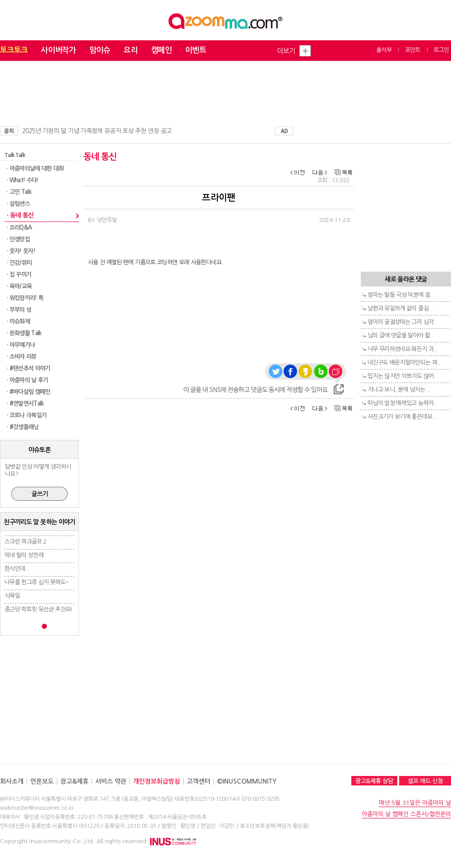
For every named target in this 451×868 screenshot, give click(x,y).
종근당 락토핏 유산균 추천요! (39, 609)
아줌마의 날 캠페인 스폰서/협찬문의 (406, 814)
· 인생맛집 (18, 239)
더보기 (286, 51)
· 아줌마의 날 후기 (28, 380)
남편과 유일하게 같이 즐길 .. (400, 308)
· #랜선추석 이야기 (29, 368)
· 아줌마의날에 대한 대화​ (35, 169)
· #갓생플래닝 (23, 427)
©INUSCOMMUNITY (247, 781)
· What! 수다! (23, 180)
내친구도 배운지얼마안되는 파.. (404, 362)
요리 (131, 50)
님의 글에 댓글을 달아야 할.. (400, 335)
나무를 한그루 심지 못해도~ (37, 582)
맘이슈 (100, 50)
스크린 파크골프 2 (26, 542)
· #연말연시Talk (25, 404)
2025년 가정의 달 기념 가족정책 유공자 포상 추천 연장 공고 (97, 131)
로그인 (441, 50)
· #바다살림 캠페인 (29, 392)
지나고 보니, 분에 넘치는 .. (398, 390)
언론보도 (42, 781)
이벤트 (196, 50)
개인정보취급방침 (156, 781)
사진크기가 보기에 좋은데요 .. (402, 417)
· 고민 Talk (19, 192)
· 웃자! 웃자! (21, 251)
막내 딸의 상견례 (24, 555)
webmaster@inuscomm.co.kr (37, 808)
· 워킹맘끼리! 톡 (25, 298)
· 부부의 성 (19, 310)
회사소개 (12, 781)
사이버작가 (58, 50)
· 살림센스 (18, 204)
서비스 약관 (111, 781)
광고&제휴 (74, 781)
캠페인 (161, 50)
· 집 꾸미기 (19, 275)
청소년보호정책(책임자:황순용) (275, 826)
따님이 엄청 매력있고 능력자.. (402, 403)
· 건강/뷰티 (19, 263)
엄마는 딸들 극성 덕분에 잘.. (400, 295)
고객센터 (198, 781)
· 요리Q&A (19, 228)
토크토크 (14, 50)
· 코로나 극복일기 (27, 415)
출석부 (384, 50)
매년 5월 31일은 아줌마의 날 (415, 803)
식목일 (12, 596)
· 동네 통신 (20, 215)
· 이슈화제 (18, 321)
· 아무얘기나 (21, 345)
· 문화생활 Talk (24, 333)
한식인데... (17, 569)
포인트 (413, 50)
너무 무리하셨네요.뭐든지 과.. (402, 349)
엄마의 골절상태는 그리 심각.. (402, 322)
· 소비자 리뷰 (22, 357)
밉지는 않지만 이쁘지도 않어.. (402, 376)
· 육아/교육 (19, 286)
